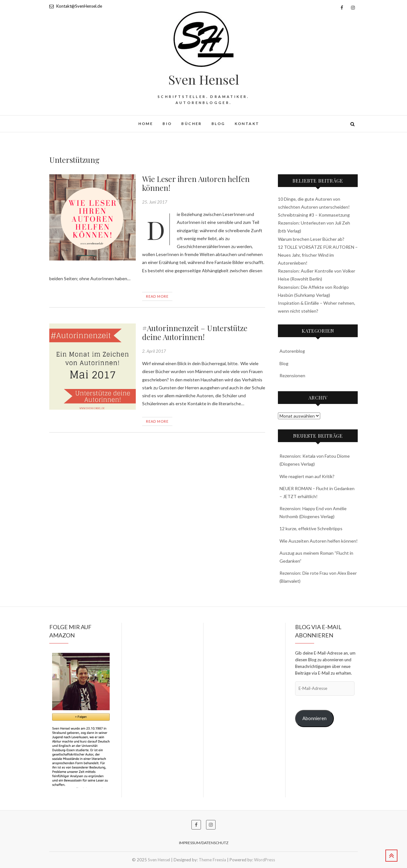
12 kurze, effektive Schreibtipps (311, 528)
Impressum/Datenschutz (204, 843)
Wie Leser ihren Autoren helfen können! (196, 183)
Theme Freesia (212, 860)
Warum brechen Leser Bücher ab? (311, 239)
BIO (167, 124)
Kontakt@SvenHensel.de (76, 6)
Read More (157, 296)
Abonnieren (314, 718)
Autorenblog (292, 351)
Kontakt (247, 124)
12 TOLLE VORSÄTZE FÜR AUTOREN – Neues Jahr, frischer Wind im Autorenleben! (318, 255)
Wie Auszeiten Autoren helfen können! (319, 541)
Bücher (191, 124)
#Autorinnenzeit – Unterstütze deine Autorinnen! (195, 333)
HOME (146, 124)
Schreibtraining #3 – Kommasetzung (314, 215)
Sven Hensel (204, 80)
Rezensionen (292, 375)
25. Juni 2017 (155, 202)
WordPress (265, 860)
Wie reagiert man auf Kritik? (307, 476)
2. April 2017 (154, 351)
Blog (218, 124)
